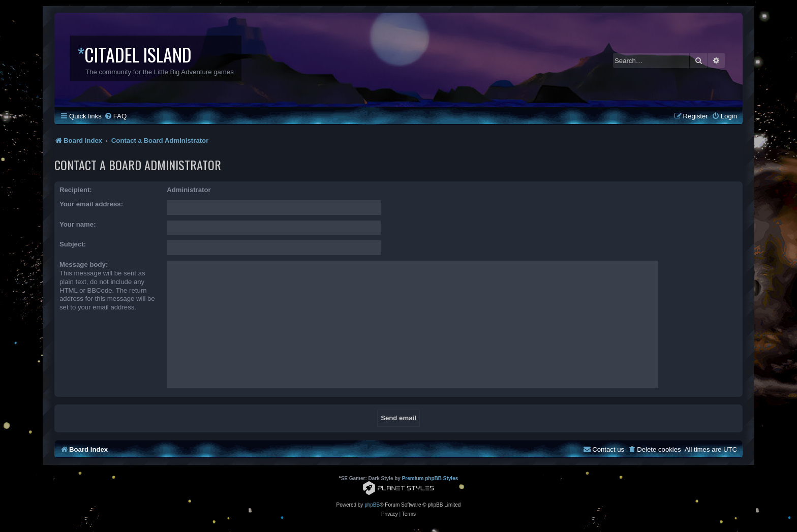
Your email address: (91, 204)
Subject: (73, 244)
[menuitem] (115, 116)
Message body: (84, 264)
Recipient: (76, 190)
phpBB (372, 505)
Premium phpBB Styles (430, 478)
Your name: (78, 224)
